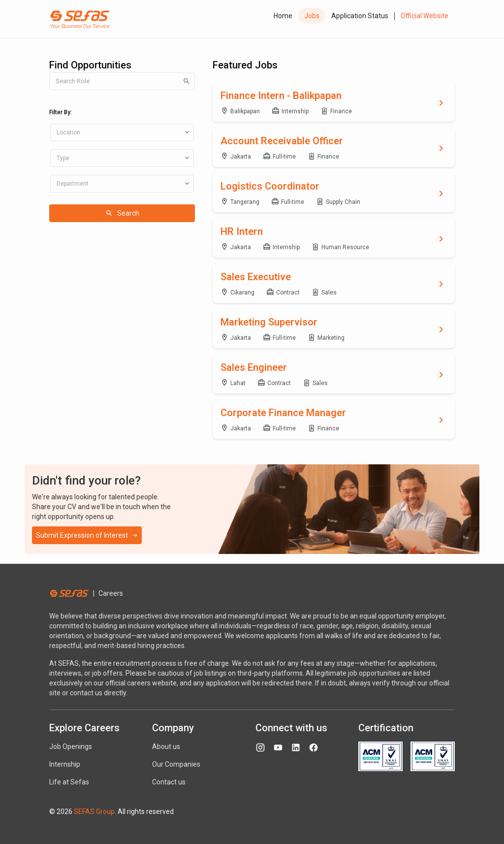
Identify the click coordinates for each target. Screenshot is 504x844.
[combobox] (122, 132)
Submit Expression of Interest (87, 535)
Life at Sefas (69, 782)
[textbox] (122, 132)
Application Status (360, 16)
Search (122, 213)
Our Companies (176, 764)
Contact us (169, 782)
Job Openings (71, 747)
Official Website (425, 16)
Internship (65, 764)
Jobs (312, 16)
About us (166, 747)
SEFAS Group (94, 812)
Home (283, 16)
